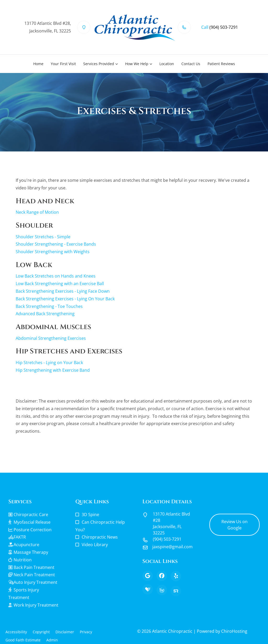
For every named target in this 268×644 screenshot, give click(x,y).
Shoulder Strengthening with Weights (53, 252)
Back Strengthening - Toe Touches (49, 306)
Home (38, 64)
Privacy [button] (86, 632)
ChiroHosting (234, 631)
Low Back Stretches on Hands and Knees (56, 276)
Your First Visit (63, 64)
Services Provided (99, 64)
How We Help (137, 64)
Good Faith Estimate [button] (23, 640)
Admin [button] (52, 640)
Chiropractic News (100, 537)
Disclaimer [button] (65, 632)
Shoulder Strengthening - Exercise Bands (56, 244)
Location (167, 64)
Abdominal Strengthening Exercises (51, 338)
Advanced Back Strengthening (45, 314)
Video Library (95, 545)
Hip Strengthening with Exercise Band (53, 370)
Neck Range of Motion (37, 212)
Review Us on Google (234, 525)
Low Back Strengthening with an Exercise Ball (60, 284)
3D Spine (90, 515)
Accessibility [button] (16, 632)
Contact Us (191, 64)
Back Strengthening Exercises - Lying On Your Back (65, 299)
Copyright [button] (41, 632)
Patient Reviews (221, 64)
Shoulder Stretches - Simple (43, 237)
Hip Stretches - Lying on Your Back (49, 363)
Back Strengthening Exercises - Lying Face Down (63, 291)
